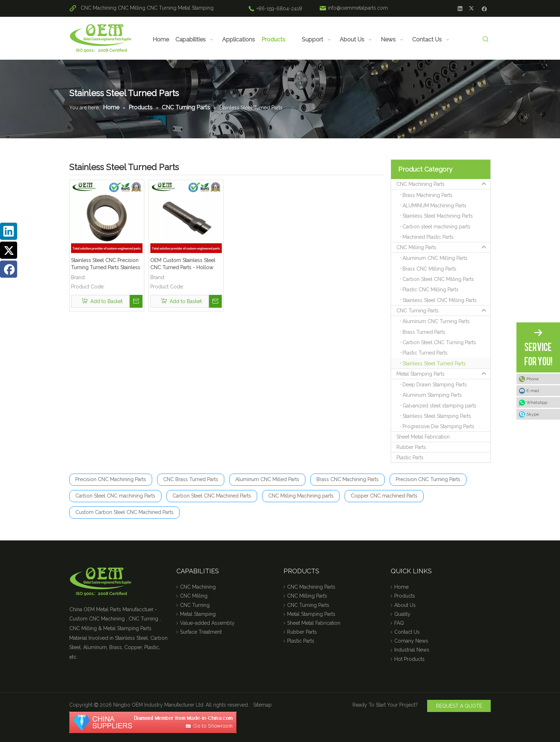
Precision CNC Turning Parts (428, 479)
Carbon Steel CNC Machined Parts (212, 496)
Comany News (411, 641)
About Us (405, 605)
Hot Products (409, 659)
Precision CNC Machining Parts (111, 479)
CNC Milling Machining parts (301, 496)
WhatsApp (537, 402)
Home (401, 587)
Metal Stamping (196, 8)
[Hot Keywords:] (486, 39)
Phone (532, 379)
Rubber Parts (411, 447)
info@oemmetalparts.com (358, 8)
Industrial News (412, 650)
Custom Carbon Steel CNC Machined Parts (124, 512)
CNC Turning (162, 8)
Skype (533, 414)
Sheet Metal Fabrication (423, 437)
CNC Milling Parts (443, 247)
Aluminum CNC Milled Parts (267, 479)
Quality (402, 614)
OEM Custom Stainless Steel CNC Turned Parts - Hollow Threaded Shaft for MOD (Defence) (183, 264)
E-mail (533, 391)
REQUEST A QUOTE (459, 706)
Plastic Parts (410, 457)
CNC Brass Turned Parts (191, 479)
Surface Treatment (201, 632)
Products (405, 596)
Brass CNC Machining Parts (347, 479)
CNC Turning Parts (443, 311)
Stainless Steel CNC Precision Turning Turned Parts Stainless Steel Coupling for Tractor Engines (106, 264)
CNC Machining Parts (443, 184)
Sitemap (262, 705)
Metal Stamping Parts (443, 374)
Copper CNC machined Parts (384, 496)
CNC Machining (99, 8)
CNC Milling (132, 8)
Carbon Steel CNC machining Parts (115, 496)
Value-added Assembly (207, 623)
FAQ (399, 623)
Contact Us (407, 632)
